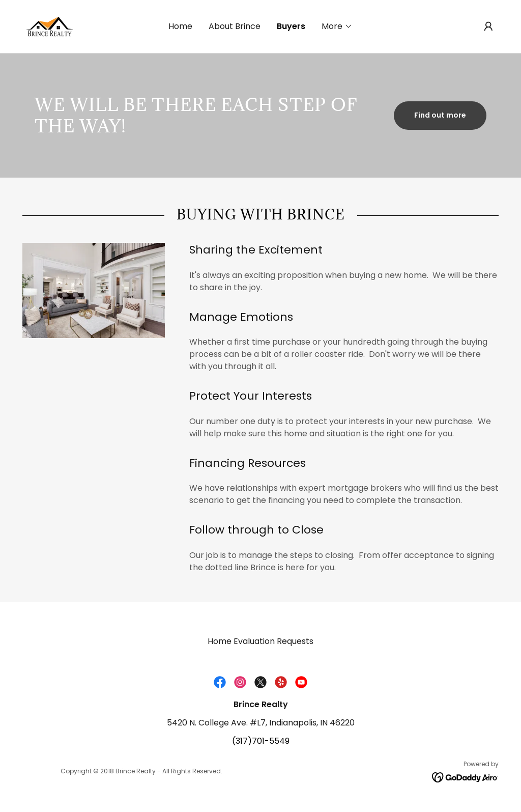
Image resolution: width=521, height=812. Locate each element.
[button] (337, 26)
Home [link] (180, 26)
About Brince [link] (235, 26)
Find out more (440, 115)
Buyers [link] (291, 26)
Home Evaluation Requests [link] (260, 641)
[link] (49, 26)
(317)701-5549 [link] (261, 741)
